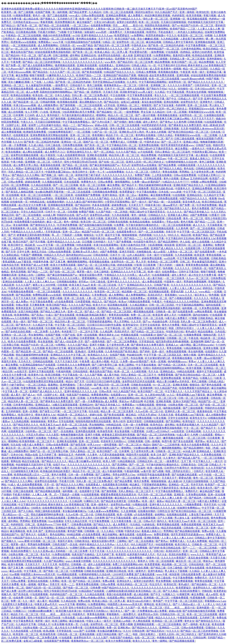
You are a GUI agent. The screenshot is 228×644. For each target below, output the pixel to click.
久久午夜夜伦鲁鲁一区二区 (127, 521)
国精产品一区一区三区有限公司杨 (97, 265)
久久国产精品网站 (54, 561)
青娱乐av (124, 401)
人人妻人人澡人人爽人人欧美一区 (168, 498)
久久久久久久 (175, 212)
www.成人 (75, 15)
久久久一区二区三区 (137, 172)
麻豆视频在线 (64, 49)
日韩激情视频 (80, 578)
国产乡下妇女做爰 (164, 105)
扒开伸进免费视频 (207, 205)
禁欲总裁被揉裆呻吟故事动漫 (155, 185)
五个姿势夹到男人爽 (203, 172)
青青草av (82, 89)
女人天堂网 (32, 112)
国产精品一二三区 (205, 222)
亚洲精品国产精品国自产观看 (120, 75)
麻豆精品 (85, 295)
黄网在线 (16, 461)
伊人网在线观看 (142, 621)
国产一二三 (189, 548)
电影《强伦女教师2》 (57, 558)
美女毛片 (46, 554)
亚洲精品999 (123, 65)
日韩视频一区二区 (177, 338)
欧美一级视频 (29, 584)
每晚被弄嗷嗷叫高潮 (212, 142)
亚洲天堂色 (73, 159)
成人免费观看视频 (12, 132)
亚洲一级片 (158, 351)
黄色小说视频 (171, 178)
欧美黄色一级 (9, 12)
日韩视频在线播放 (67, 282)
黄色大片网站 (106, 109)
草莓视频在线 (135, 178)
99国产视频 (213, 79)
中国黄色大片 (183, 188)
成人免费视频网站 (48, 45)
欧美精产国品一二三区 (183, 29)
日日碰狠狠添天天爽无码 (25, 471)
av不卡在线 (205, 475)
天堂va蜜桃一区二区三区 (49, 129)
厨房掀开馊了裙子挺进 (88, 175)
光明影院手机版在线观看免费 (154, 475)
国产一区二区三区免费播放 (122, 341)
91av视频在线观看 (67, 574)
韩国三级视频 (53, 268)
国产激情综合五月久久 (43, 225)
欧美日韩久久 (183, 544)
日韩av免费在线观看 (93, 15)
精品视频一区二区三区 (135, 292)
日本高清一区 (19, 558)
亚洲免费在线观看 (171, 378)
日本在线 (216, 132)
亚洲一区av (73, 248)
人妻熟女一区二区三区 (180, 252)
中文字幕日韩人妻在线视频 (72, 478)
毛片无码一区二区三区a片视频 (155, 495)
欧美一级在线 (155, 468)
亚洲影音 (179, 495)
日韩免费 (95, 588)
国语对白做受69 (144, 12)
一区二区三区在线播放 (129, 368)
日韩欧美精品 (76, 228)
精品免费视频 (163, 62)
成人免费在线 (43, 89)
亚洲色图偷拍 (215, 59)
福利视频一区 (190, 308)
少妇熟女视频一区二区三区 (183, 405)
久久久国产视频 (94, 375)
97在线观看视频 (156, 338)
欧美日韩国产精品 (57, 305)
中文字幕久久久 (174, 391)
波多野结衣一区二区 (191, 115)
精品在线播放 (206, 332)
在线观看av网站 (116, 598)
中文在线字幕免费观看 (214, 95)
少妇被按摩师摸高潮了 (61, 132)
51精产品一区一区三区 (105, 132)
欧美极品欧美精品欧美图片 (125, 258)
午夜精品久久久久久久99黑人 (27, 232)
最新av (6, 421)
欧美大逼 (6, 198)
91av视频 (14, 574)
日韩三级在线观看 (185, 139)
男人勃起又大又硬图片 (87, 368)
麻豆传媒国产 (85, 22)
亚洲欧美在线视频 (67, 441)
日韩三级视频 (61, 55)
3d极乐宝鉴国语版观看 (65, 405)
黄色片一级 (39, 15)
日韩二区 (185, 262)
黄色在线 (189, 168)
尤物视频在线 (144, 252)
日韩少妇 (159, 551)
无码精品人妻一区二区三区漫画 (187, 59)
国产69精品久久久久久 (129, 19)
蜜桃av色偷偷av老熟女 (93, 598)
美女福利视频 (21, 225)
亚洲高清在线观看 (133, 308)
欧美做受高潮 (105, 431)
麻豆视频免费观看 (161, 195)
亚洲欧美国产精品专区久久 (189, 185)
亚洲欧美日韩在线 (117, 571)
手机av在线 (173, 222)
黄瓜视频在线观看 (197, 19)
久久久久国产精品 (137, 129)
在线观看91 (158, 222)
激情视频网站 (123, 182)
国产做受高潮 (78, 445)
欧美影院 (121, 554)
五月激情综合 (73, 498)
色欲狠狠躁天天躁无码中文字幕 (206, 22)
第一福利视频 (60, 12)
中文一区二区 (29, 55)
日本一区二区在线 (154, 318)
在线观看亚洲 (21, 135)
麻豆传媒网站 (219, 388)
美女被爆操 (220, 312)
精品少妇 (83, 188)
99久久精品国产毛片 (167, 12)
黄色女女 (189, 621)
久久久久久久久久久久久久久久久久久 (120, 159)
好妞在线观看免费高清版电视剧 (53, 52)
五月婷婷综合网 (199, 178)
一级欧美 (179, 265)
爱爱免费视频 (39, 521)
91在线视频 (179, 195)
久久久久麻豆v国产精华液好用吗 (85, 202)
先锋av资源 (22, 305)
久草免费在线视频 (35, 159)
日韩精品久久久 (157, 215)
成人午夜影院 (48, 155)
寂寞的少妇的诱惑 (127, 22)
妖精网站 (160, 514)
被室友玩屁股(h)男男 (91, 275)
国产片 (169, 139)
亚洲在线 (55, 112)
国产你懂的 (121, 122)
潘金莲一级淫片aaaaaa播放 (63, 428)
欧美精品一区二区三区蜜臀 (163, 262)
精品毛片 (62, 328)
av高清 (105, 468)
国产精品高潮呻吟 (168, 242)
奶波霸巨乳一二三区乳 (116, 358)
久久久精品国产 (210, 425)
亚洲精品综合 (195, 195)
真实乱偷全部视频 (152, 102)
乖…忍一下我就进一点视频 (67, 235)
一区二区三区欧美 (63, 195)
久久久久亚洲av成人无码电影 (49, 551)
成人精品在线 (31, 19)
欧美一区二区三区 (153, 608)
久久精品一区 (70, 268)
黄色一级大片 (124, 139)
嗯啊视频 (37, 255)
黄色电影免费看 (78, 218)
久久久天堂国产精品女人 (199, 391)
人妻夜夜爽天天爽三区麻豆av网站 (171, 119)
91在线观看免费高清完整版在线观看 (44, 381)
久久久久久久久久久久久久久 (59, 238)
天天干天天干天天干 (203, 119)
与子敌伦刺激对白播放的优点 (78, 115)
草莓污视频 (210, 15)
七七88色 (29, 115)
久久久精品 (108, 531)
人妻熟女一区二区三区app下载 (113, 29)
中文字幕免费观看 (71, 168)
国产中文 (172, 99)
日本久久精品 (63, 95)
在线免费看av (104, 69)
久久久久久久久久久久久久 (118, 175)
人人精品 (49, 82)
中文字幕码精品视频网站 (153, 82)
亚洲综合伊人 (125, 581)
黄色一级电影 (139, 215)
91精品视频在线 (193, 348)
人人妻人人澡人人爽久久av (40, 282)
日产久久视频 (165, 518)
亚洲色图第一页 (206, 608)
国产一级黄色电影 (95, 341)
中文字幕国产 (38, 278)
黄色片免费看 (118, 129)
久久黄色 (55, 332)
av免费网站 (138, 35)
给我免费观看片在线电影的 (79, 29)
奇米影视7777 (69, 332)
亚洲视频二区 (158, 85)
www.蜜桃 (7, 475)
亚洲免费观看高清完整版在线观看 (49, 135)
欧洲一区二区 (122, 371)
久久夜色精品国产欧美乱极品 (122, 351)
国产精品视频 (24, 295)
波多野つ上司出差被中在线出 (97, 59)
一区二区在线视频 (54, 498)
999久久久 (174, 235)
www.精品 (205, 292)
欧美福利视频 (58, 408)
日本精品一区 (89, 109)
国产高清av (38, 315)
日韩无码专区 (202, 85)
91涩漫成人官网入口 (71, 99)
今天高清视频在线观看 (161, 228)
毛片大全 (154, 371)
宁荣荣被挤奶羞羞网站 (100, 322)
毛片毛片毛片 (47, 49)
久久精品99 (95, 12)
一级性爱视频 (109, 445)
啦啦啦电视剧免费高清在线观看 (94, 421)
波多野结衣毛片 (190, 102)
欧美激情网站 (22, 315)
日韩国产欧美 (162, 285)
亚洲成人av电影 (122, 621)
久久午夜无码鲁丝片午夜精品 (18, 29)
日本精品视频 (194, 431)
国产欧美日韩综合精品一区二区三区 (189, 132)
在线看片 (43, 534)
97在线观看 (172, 52)
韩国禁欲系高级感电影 (158, 25)
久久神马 (132, 82)
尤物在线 (207, 591)
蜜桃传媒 (161, 405)
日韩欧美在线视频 (118, 222)
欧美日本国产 (21, 242)
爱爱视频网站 (90, 278)
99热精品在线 (37, 202)
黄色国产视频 (75, 531)
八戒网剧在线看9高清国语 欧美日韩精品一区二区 (134, 591)
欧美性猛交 (161, 328)
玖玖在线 (94, 411)
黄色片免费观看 (15, 159)
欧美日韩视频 (53, 375)
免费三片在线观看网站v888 (141, 198)
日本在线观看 (72, 182)
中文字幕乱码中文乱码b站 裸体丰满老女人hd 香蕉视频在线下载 (54, 505)
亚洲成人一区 (119, 278)
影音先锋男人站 (192, 202)
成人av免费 (32, 92)
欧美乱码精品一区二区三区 (133, 584)
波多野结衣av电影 (100, 215)
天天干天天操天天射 (25, 298)
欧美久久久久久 (142, 641)
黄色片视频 (187, 222)
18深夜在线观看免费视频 (39, 568)
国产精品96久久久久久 (145, 628)
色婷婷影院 (179, 15)
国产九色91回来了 (102, 122)
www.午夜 (58, 42)
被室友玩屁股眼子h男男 (210, 139)
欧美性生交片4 (198, 418)
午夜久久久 (27, 122)
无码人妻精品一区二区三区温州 (173, 152)
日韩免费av (135, 501)
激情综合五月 (66, 455)
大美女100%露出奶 (105, 22)
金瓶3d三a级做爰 (131, 102)
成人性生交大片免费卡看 (32, 205)
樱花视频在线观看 (144, 312)
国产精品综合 (41, 72)
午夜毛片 (52, 378)
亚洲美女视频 (211, 348)
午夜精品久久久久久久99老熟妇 (24, 139)
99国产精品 (132, 208)
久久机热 (13, 638)
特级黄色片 (109, 378)
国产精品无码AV (156, 631)
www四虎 (101, 32)
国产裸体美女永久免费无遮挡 (25, 59)
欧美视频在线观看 (68, 102)
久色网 (34, 49)
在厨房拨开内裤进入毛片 (141, 554)
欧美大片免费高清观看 (63, 265)
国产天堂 (198, 99)
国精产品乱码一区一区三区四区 (44, 588)
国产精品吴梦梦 (78, 12)
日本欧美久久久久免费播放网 (74, 365)
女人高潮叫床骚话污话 (106, 348)
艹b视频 (62, 32)
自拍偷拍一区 (186, 89)
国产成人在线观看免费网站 (38, 65)
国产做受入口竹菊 (50, 411)
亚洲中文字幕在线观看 (42, 371)
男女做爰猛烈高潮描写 (205, 262)
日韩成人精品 (139, 65)
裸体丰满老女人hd (109, 335)
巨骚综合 (33, 478)
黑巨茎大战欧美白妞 (162, 188)
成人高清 (155, 69)
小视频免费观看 (193, 505)
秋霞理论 (152, 32)
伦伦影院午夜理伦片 (145, 242)
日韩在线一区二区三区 (14, 119)
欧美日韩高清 (19, 268)
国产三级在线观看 (58, 15)
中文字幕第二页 (33, 571)
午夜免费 (16, 62)
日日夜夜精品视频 (26, 32)
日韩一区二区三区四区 (162, 305)
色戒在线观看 (36, 328)
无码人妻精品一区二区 (83, 451)
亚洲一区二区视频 (114, 208)
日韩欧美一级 (163, 312)
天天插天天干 (170, 478)
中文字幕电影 (75, 32)
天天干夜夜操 (77, 198)
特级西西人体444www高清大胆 (207, 129)
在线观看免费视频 (101, 25)
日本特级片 (100, 242)
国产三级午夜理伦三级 (105, 365)
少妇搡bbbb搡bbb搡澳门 (147, 448)
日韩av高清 (106, 391)
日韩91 (147, 368)
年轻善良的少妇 (175, 332)
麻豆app (138, 139)
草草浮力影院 (13, 628)
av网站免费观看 (209, 182)
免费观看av (45, 42)
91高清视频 (145, 59)
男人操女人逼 (182, 518)
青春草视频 (47, 22)
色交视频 (6, 142)
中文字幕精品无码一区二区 (122, 145)
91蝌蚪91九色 (92, 501)
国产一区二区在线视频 (151, 232)
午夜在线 (194, 338)
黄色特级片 (54, 115)
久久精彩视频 (52, 168)
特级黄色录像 (41, 262)
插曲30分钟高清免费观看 (57, 35)
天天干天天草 (50, 564)
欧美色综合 (157, 425)
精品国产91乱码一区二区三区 (197, 25)
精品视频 (204, 258)
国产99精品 (108, 368)
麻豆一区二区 (54, 222)
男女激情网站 (36, 335)
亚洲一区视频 (78, 398)
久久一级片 (29, 601)
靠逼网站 (55, 308)
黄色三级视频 (95, 85)
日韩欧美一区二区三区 (168, 451)
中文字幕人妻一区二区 (15, 391)
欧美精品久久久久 (135, 338)
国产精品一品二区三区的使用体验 (42, 62)
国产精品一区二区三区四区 (117, 312)
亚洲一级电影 (187, 12)
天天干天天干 (106, 39)
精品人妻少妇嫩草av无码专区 (106, 188)
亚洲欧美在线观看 (87, 65)
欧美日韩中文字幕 (56, 348)
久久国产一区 (133, 608)
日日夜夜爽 (149, 265)
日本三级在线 (53, 145)
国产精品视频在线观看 (135, 438)
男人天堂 (141, 262)
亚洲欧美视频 (180, 385)
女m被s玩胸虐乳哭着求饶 (50, 192)
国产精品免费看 (168, 165)
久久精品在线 (69, 601)
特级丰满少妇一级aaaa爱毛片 (162, 205)
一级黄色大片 (197, 149)
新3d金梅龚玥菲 (139, 109)
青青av (65, 308)
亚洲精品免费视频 (116, 15)
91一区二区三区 (162, 385)
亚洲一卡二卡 (97, 172)
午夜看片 (157, 302)
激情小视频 (135, 122)
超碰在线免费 (33, 182)
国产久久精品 (26, 511)
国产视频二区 (49, 175)
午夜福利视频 (64, 371)
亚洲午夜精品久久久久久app (97, 35)
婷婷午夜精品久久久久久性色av (97, 544)
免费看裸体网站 (100, 395)
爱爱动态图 (177, 292)
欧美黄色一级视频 (171, 69)
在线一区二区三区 (145, 638)
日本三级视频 (160, 59)
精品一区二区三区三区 (149, 408)
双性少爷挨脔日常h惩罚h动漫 (81, 162)
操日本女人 (201, 295)
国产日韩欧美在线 (57, 178)
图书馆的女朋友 (27, 368)
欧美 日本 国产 (159, 455)
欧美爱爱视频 (153, 564)
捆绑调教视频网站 (78, 262)
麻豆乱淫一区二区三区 (19, 448)
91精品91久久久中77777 (176, 182)
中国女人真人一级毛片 (99, 621)
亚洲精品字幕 (214, 72)
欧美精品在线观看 (203, 55)
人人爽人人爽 (40, 495)
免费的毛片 (192, 491)
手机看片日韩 (67, 481)
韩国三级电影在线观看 (48, 511)
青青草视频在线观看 (168, 524)
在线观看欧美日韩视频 (124, 149)
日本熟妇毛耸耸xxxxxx (26, 22)
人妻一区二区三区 (35, 218)
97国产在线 (69, 335)
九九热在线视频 (184, 255)
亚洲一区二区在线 (198, 105)
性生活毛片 (156, 584)
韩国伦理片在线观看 (138, 455)
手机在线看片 (166, 32)
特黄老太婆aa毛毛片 (44, 79)
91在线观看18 (74, 258)
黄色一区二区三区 (193, 218)
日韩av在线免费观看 (185, 175)
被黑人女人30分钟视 (44, 285)
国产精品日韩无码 (43, 578)
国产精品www (86, 125)
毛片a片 (126, 165)
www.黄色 (111, 62)
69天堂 (5, 95)
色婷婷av (214, 19)
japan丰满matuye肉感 (193, 79)
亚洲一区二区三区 (80, 135)
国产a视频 (158, 471)
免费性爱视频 (162, 534)
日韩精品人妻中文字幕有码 (178, 42)
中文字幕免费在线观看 (140, 95)
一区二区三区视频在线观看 (184, 95)
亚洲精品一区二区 (179, 485)
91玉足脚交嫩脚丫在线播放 (31, 438)
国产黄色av (166, 122)
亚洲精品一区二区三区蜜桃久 (73, 79)
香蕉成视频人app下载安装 (17, 262)
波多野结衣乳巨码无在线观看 (139, 381)
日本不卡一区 (118, 255)
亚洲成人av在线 (56, 159)
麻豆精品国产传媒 (210, 491)
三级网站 (41, 275)
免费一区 (7, 278)
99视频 (209, 35)
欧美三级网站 (127, 365)
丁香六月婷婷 (165, 265)
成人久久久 (199, 225)
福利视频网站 (96, 428)
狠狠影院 (147, 105)
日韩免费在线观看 (168, 198)
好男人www (94, 445)
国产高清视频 (68, 388)
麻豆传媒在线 (77, 621)
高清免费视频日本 (65, 22)
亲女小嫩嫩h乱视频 (148, 39)
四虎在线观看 (19, 618)
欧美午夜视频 (194, 368)
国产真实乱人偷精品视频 (20, 192)
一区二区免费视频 (65, 245)
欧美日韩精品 (21, 278)
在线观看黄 (65, 358)
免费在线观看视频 (177, 351)
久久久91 (18, 142)
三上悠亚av (17, 248)
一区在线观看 (174, 202)
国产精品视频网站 (110, 438)
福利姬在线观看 (172, 408)
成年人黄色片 (151, 122)
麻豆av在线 (16, 571)
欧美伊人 (7, 488)
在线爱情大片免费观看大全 (18, 604)
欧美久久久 (213, 441)
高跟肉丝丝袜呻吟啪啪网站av (56, 92)
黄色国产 (158, 601)
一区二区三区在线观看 (90, 105)
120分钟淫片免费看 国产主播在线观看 (134, 574)
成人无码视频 (32, 418)
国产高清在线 (21, 594)
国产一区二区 (137, 465)
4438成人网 (49, 215)
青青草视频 (84, 488)
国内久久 (162, 521)
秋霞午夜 (50, 109)
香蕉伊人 (143, 561)
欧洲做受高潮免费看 (35, 132)
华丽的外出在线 (66, 215)
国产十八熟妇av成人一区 (187, 604)
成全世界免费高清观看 (162, 75)
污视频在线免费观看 (139, 302)
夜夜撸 (213, 198)
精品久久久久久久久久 (95, 258)
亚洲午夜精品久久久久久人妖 (64, 242)
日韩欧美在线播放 (118, 538)
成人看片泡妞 (155, 278)
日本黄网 (18, 115)
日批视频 (73, 212)
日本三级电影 (102, 272)
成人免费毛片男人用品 (26, 165)
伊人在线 (32, 228)
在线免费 (18, 598)
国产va (176, 25)
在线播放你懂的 (56, 202)
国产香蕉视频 (115, 318)
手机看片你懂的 (47, 32)
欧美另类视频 (194, 15)
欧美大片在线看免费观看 (22, 341)
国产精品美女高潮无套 (114, 501)
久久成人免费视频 (197, 541)
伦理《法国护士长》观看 (51, 395)
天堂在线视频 (89, 159)
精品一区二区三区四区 (196, 69)
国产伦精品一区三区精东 (17, 79)
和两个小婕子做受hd (13, 385)
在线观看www (119, 395)
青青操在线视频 (15, 149)
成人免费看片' (58, 448)
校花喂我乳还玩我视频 (83, 308)
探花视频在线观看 (159, 292)
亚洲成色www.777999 (49, 524)
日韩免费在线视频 (73, 145)
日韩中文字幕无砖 (189, 272)
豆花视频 (91, 631)
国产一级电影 (191, 624)
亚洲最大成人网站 (178, 215)
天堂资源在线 (53, 232)
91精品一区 (109, 42)
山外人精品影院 (136, 255)
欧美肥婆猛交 (122, 35)
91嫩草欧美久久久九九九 (109, 49)
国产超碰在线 (66, 378)
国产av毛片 (82, 215)
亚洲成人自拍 (26, 275)
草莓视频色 (62, 198)
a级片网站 (186, 345)
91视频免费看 (33, 238)
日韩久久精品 (165, 135)
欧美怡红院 (203, 12)
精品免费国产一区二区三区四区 (61, 59)
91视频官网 (185, 315)
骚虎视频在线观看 (65, 65)
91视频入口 (206, 378)
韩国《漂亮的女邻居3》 (182, 328)
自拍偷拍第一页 (19, 202)
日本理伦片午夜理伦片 (177, 468)
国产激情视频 (68, 105)
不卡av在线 (40, 378)
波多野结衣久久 (202, 588)
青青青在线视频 (204, 581)
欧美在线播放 (13, 152)
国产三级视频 (26, 12)
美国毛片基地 (9, 361)
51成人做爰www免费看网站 (104, 511)
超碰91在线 (96, 415)
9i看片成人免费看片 (177, 318)
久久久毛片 (117, 198)
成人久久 (41, 115)
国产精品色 (111, 302)
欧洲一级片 (154, 272)
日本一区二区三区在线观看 (203, 365)
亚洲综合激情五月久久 (80, 152)
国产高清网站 (174, 421)
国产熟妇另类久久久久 (177, 208)
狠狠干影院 (38, 318)
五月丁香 (187, 461)
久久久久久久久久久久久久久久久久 (83, 62)
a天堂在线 (110, 105)
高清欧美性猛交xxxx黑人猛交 (137, 92)
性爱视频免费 (198, 598)
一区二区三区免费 (78, 551)
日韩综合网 (149, 159)
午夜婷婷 (6, 348)
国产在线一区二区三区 (112, 162)
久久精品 (160, 92)
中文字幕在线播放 (147, 192)
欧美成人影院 (188, 488)
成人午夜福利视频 (113, 471)
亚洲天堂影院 (127, 252)
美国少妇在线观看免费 (119, 594)
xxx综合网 (83, 238)
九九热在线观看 (121, 215)
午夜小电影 (17, 162)
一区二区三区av (80, 25)
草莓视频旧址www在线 (202, 109)
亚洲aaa (185, 178)
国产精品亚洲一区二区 (26, 102)
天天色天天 (25, 361)
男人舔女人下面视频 (176, 571)
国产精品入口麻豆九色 (53, 312)
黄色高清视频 (19, 272)
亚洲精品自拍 (89, 55)
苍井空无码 (197, 485)
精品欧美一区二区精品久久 (73, 415)
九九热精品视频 (170, 39)
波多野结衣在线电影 (110, 55)
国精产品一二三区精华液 (166, 445)
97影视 (138, 265)
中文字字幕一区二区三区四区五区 (203, 192)
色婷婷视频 (146, 235)
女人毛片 (114, 618)
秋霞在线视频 (37, 488)
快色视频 (168, 268)
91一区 (153, 65)
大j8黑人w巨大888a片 (158, 431)
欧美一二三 (68, 584)
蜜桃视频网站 (88, 248)
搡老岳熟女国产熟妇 (22, 52)
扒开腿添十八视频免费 (136, 188)
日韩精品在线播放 (206, 168)
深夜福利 (89, 32)
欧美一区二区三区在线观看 (165, 79)
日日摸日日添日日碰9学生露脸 (104, 325)
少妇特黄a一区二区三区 (39, 431)
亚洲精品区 (83, 388)
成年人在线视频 (122, 69)
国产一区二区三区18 (130, 445)
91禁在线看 (69, 618)
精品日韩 (186, 235)
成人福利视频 (89, 288)
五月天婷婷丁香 (48, 455)
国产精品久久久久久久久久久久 (206, 82)
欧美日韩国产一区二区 (185, 62)
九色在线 (220, 332)
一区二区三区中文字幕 (75, 411)
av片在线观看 (146, 152)
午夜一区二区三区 (178, 159)
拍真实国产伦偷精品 (78, 395)
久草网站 (55, 581)
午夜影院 (101, 538)
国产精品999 (13, 55)
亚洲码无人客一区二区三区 (180, 411)
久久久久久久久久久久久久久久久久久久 (129, 551)
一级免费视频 (157, 52)
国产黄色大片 (24, 325)
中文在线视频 (118, 95)
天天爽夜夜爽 (37, 305)
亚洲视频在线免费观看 (61, 205)
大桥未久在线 (19, 478)
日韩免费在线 (218, 278)
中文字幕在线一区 (115, 328)
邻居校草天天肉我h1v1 (114, 441)
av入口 (171, 395)
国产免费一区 (13, 65)
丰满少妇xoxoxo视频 (20, 72)
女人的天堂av (106, 99)
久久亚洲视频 (129, 511)
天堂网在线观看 (153, 178)
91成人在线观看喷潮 (153, 218)
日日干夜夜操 (96, 89)
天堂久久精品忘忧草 (32, 212)
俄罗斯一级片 (85, 272)
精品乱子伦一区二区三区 (120, 135)
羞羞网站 (144, 195)
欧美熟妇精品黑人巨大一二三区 (32, 475)
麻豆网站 (73, 338)
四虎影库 (96, 92)
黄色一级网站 (160, 641)
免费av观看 (109, 581)
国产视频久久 (48, 19)
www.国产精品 (85, 45)
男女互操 (146, 112)
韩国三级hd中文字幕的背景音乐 (156, 149)
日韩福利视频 (48, 102)
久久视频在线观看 (52, 182)
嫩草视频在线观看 (174, 438)
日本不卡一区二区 (115, 89)
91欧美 (218, 378)
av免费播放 (88, 69)
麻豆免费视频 (35, 109)
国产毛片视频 (38, 242)
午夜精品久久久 (137, 278)
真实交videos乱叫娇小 (139, 601)
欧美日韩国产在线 (126, 39)
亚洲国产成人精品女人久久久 (167, 248)
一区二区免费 (41, 332)
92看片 (66, 468)
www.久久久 (186, 295)
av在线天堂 (21, 371)
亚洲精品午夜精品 (66, 528)
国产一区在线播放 (104, 19)
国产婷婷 (145, 351)
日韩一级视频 (153, 441)
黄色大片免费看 (171, 325)
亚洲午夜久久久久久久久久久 (124, 282)
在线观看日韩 (193, 248)
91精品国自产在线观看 (92, 591)
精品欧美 (30, 245)
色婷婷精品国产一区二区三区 (163, 49)
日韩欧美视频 (195, 122)
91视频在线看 (140, 505)
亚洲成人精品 (191, 142)
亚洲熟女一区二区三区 (14, 335)
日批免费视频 (152, 378)
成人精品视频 (141, 594)
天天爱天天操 (218, 558)
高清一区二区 (47, 478)
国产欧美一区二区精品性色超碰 (166, 45)
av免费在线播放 (64, 368)
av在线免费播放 (116, 172)
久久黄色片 (170, 458)
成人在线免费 (98, 318)
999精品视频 (74, 534)
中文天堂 (131, 59)
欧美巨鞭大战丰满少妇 (69, 611)
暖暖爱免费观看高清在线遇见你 (119, 495)
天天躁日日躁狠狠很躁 (174, 22)
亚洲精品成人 (168, 371)
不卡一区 (18, 198)
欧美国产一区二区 (215, 485)
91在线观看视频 (213, 122)
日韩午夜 (144, 85)
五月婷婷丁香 (41, 308)
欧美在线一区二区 (43, 95)
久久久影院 (53, 435)
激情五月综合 (39, 252)
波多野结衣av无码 (26, 548)
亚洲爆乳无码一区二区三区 (55, 208)
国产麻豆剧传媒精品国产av (105, 165)
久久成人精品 (36, 145)
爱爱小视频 (56, 298)
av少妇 (76, 35)
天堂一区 (123, 228)
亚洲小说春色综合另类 (133, 245)
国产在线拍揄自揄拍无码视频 (96, 225)
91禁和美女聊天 (130, 388)
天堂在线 (174, 322)
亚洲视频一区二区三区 (38, 162)
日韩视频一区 (135, 142)
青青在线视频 (170, 172)
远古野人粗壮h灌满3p (17, 508)
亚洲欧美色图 (63, 578)
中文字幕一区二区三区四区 (70, 325)
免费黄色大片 (89, 182)
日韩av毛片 (150, 521)
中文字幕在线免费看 (42, 302)
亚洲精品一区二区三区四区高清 (36, 188)
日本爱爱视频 (83, 302)
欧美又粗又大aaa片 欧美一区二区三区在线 (93, 285)
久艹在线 (37, 82)
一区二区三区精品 (142, 29)
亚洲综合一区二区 (39, 119)
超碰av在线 (101, 125)
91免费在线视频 (143, 418)
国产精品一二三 (133, 238)
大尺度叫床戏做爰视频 (112, 455)
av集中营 (146, 471)
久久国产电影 (104, 212)
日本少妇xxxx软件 (205, 89)
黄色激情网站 (161, 29)
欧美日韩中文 (80, 172)
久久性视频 (38, 348)
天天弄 (184, 129)
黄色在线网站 (58, 534)
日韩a (75, 208)
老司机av (84, 282)
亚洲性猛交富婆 (143, 55)
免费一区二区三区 (141, 315)
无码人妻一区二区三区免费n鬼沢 (110, 79)
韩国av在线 (31, 455)
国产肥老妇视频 (129, 348)
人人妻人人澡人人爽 (209, 29)
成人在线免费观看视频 (30, 485)
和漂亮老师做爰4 (155, 35)
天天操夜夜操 (215, 225)
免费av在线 (90, 99)
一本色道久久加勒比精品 (189, 32)
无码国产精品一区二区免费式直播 (39, 638)
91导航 (83, 428)
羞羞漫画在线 (205, 411)
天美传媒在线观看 (135, 32)
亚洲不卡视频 (97, 345)
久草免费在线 (100, 295)
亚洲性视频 (183, 75)
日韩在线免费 (174, 218)
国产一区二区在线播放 (29, 215)
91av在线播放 (56, 521)
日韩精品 (83, 318)
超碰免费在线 (119, 205)
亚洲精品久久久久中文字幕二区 (129, 272)
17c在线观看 (206, 435)
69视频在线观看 (187, 165)
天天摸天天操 (140, 69)
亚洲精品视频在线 (118, 119)
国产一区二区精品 (104, 152)
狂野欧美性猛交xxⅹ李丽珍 (39, 198)
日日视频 (87, 242)
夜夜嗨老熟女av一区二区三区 (121, 85)
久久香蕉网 (220, 35)
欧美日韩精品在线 (212, 202)
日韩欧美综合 (189, 465)
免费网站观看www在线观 (47, 295)
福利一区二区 (66, 175)
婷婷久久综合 (91, 168)
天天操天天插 (111, 92)
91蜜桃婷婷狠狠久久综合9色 (182, 162)
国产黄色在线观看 (212, 385)
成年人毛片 (171, 315)
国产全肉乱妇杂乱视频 (18, 332)
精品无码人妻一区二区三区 (124, 155)
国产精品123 (9, 25)
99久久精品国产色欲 (166, 388)
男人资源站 (74, 69)
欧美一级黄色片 (151, 478)
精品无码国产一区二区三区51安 (159, 398)
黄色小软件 (119, 421)
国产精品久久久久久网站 (26, 175)
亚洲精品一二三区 (170, 628)
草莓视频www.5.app (31, 498)
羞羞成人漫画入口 (200, 159)
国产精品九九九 (102, 524)
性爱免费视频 (29, 388)
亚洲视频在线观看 (206, 42)
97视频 (193, 318)
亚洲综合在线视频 (13, 282)
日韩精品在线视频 (43, 361)
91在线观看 (156, 129)
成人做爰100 (175, 481)
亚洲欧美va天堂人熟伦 (132, 132)
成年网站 (75, 55)
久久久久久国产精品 (98, 198)
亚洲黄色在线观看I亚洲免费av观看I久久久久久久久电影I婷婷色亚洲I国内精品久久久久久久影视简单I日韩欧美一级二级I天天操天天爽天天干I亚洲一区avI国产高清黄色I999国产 (99, 9)
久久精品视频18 (139, 305)
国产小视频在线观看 (181, 298)
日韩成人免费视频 (146, 72)
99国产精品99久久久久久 (194, 198)
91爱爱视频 (138, 431)
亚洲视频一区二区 (158, 298)
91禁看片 (214, 215)
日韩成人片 (185, 99)
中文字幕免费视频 (196, 45)
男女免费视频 (164, 581)
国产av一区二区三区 (17, 49)
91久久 (173, 89)
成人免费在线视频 (27, 39)
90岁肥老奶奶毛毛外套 (154, 125)
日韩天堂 (101, 119)
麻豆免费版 (22, 75)
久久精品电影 (86, 268)
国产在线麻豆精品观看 (185, 475)
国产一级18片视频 (146, 115)
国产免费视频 (124, 242)
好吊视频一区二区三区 (43, 541)
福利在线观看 (214, 305)
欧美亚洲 (200, 255)
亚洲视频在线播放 (83, 49)
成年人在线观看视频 (144, 518)
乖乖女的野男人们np (91, 208)
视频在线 (143, 75)
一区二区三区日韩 (196, 438)
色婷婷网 (181, 105)
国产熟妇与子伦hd (157, 89)
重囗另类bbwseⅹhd (204, 345)
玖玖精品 (136, 524)
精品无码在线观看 (172, 528)
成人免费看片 (136, 15)
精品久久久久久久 (166, 618)
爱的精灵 (220, 25)
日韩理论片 (9, 39)
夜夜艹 (222, 275)
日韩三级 (203, 465)
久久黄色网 (180, 122)
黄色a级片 (191, 332)
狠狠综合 (89, 235)
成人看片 (16, 395)
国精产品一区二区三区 (170, 335)
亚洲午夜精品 (110, 195)
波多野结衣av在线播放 (144, 165)
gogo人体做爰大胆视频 (79, 561)
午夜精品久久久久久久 (152, 348)
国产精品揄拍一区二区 (110, 112)
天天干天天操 (19, 109)
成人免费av (22, 302)
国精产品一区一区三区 (96, 142)
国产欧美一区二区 (27, 25)
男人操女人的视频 (156, 132)
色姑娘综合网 (160, 322)
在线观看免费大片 (127, 232)
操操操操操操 (38, 421)
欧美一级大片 (111, 388)
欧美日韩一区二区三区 (94, 222)
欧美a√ (73, 328)
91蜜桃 (103, 528)
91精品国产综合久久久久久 (119, 72)
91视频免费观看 (22, 15)
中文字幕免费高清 (24, 621)
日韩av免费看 (16, 182)
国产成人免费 (9, 591)
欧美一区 (66, 581)
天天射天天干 (136, 205)
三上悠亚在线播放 (162, 175)
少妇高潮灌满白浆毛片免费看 (79, 112)
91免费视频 (32, 208)
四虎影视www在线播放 (24, 42)
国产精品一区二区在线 (75, 165)
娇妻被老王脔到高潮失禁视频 (34, 235)
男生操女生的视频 (196, 92)
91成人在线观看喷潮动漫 (72, 155)
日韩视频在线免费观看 (105, 192)
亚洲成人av (172, 345)
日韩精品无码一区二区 (150, 461)
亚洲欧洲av (124, 628)
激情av (53, 358)
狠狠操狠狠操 (216, 92)
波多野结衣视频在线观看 (25, 155)
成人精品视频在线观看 (14, 408)
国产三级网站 (103, 475)
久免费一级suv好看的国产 (146, 182)
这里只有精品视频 (29, 312)
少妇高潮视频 (155, 245)
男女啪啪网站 (97, 425)
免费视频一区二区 (154, 139)
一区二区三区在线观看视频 (176, 225)
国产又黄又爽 (58, 262)
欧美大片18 (100, 305)
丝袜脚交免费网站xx (189, 508)
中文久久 (171, 35)
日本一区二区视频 (177, 112)
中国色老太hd (139, 45)
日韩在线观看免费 (191, 574)
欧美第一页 (72, 624)
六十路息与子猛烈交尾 (49, 29)
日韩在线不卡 (78, 85)
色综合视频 (137, 358)
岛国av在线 (119, 178)
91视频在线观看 (146, 405)
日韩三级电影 (101, 129)
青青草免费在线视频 (197, 265)
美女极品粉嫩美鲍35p (75, 511)
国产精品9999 (83, 205)
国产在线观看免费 (205, 252)
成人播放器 (202, 155)
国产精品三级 (158, 568)
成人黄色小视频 (100, 361)
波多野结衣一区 (178, 82)
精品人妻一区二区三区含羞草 (117, 411)
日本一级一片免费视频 (14, 145)
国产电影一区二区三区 (41, 322)
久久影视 (89, 119)
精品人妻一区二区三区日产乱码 (114, 268)
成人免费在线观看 (88, 139)
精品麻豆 (58, 288)
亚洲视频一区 (178, 19)
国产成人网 (45, 55)
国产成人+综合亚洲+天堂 (147, 268)
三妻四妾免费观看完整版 (48, 458)
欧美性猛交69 (131, 325)
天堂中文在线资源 (150, 325)
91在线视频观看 (161, 275)
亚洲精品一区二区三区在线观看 (57, 39)
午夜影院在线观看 (188, 618)
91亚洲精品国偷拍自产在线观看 (83, 42)
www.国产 (79, 631)
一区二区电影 (120, 212)
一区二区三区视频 (78, 448)
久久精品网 (106, 332)
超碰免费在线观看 (152, 258)
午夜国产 (26, 255)
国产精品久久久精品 (171, 168)
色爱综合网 (136, 401)
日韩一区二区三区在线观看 (119, 12)
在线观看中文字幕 (90, 491)
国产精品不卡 (130, 185)
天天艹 (111, 242)
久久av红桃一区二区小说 (149, 411)
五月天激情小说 (94, 458)
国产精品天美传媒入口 (197, 212)
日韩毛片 (58, 162)
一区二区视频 (83, 132)
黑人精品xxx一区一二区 (110, 338)
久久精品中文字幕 (214, 195)
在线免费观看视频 (53, 508)
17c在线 (44, 112)
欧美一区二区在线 (149, 22)
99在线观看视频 (165, 544)
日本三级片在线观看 (54, 248)
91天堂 (100, 235)
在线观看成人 (107, 65)
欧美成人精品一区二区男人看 (111, 52)
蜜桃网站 (101, 115)
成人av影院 (160, 252)
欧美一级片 (86, 19)
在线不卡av (59, 465)
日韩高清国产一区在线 (65, 544)
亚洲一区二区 (75, 312)
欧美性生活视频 (138, 228)
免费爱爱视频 (166, 375)
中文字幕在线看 (176, 92)
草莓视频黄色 (18, 228)
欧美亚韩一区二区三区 (191, 35)
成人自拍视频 (16, 112)
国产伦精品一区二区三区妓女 (148, 332)
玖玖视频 (50, 328)
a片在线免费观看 (64, 302)
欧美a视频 (49, 631)
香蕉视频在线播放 (168, 72)
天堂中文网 (23, 252)
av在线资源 (178, 431)
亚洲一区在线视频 (87, 335)
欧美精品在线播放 (21, 95)
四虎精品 (186, 52)
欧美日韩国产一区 (108, 451)
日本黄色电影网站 (192, 49)
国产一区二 (125, 634)
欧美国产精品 (201, 235)
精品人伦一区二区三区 (121, 115)
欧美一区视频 (108, 139)
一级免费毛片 (115, 32)
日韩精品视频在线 (39, 408)
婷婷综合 (208, 288)
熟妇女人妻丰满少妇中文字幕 (148, 99)
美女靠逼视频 (46, 341)
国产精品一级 (82, 92)
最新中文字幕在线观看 (210, 371)
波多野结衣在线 (200, 518)
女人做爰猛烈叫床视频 (39, 85)
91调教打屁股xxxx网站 (83, 548)
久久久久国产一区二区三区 (65, 72)
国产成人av (29, 395)
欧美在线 (8, 315)
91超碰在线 (149, 524)
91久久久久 (160, 235)
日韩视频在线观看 (154, 421)
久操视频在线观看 (214, 115)
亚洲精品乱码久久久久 (140, 285)
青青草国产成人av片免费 (35, 265)
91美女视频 (160, 418)
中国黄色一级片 (173, 282)
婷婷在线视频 (125, 265)
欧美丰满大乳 (205, 488)
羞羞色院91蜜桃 (182, 55)
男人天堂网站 (122, 322)
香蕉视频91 (98, 135)
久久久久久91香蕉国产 (180, 85)
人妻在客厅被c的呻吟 (192, 39)
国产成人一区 (92, 312)
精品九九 (98, 302)
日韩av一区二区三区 (152, 208)
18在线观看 (77, 558)
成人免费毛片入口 (55, 152)
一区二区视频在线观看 (24, 45)
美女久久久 (161, 95)
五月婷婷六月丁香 (68, 19)
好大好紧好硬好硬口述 (158, 358)
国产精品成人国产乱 (68, 109)
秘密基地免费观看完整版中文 (60, 139)
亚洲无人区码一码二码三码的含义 (168, 109)
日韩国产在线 (204, 145)
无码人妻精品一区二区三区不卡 (26, 172)
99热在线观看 (84, 245)
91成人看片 (183, 435)
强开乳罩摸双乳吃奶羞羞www (178, 145)
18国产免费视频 (199, 215)
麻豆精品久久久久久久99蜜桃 (131, 498)
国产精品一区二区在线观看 (54, 25)
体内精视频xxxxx (36, 178)
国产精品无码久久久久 (130, 378)
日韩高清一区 (68, 45)
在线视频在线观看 (177, 514)
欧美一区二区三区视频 (93, 185)
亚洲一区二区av (128, 195)
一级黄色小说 (152, 558)
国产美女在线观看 (65, 315)
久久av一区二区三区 (198, 278)
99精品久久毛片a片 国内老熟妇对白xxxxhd (68, 255)
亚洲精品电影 (75, 119)
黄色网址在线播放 (87, 39)
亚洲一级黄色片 (100, 505)
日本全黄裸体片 (114, 428)
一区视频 (104, 278)
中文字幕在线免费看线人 (77, 122)
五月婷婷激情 (13, 411)
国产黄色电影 (35, 558)
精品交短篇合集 (31, 461)
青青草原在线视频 (130, 218)
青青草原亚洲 (24, 308)
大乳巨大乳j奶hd (147, 415)
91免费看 (119, 225)
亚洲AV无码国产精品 (185, 401)
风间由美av (115, 308)
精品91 (69, 381)
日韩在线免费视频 (26, 99)
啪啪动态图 (210, 335)
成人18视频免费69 (48, 105)
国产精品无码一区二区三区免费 (112, 45)
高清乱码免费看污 (21, 551)
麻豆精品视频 (154, 42)
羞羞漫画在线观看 (51, 165)
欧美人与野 (110, 461)
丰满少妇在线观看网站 (106, 245)
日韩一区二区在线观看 (162, 561)
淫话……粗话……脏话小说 (128, 25)
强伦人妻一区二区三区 (156, 19)
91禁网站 (61, 345)
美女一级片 (20, 322)
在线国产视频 (43, 12)
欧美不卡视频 (96, 218)
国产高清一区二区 (95, 145)
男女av (6, 175)
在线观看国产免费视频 (88, 195)
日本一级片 (153, 255)
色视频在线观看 (130, 335)
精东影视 (169, 245)
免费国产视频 (142, 175)
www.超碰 (176, 192)
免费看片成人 (118, 142)
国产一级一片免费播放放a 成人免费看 (97, 401)
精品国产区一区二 (209, 401)
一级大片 (218, 461)
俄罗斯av (200, 441)
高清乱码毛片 (155, 295)
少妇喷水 (36, 508)
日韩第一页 (53, 488)
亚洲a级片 (81, 351)
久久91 (127, 631)
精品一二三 (70, 125)
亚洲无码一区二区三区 (189, 245)
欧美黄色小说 (36, 375)
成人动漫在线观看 (85, 149)
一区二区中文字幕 (88, 332)
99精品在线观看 (186, 371)
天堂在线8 (120, 548)
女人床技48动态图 (155, 395)
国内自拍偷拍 (65, 149)
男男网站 (185, 172)
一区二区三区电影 (73, 458)
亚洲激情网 (197, 341)
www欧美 (97, 388)
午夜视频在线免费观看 (21, 89)
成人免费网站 (117, 295)
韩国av (19, 168)
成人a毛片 (8, 99)
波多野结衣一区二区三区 (131, 42)
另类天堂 (171, 232)
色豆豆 (115, 361)
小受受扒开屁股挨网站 (117, 202)
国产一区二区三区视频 (66, 185)
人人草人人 (191, 292)
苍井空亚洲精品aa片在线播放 (109, 82)
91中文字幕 (95, 478)
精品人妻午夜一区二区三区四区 (107, 578)
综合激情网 (85, 418)
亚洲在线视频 (171, 102)
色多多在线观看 (101, 205)
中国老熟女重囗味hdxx (205, 152)
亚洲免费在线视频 (149, 145)
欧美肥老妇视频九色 (188, 425)
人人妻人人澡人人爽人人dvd (185, 288)
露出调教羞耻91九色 (91, 102)
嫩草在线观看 (127, 534)
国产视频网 (122, 109)
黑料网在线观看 (139, 79)
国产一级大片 (139, 202)
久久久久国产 (24, 285)
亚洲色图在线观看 (86, 431)
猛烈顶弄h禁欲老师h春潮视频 (95, 178)
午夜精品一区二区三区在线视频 (24, 35)
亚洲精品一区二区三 (13, 85)
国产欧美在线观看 (92, 72)
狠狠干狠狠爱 (37, 75)
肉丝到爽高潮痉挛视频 (158, 15)
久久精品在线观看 (148, 168)
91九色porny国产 (15, 69)
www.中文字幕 (45, 245)
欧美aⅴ (122, 302)
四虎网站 (102, 308)
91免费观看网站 (162, 55)
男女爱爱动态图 (138, 52)
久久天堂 (136, 322)
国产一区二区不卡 (135, 49)
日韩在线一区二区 (114, 608)
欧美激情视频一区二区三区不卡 (37, 441)
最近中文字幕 (113, 235)
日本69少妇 (17, 455)
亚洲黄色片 (207, 102)
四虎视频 (120, 59)
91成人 (49, 315)
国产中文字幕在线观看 (119, 518)
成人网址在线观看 (33, 152)
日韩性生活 (164, 511)
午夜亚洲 (186, 72)
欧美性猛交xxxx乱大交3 (78, 129)
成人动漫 (128, 55)
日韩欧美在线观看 (141, 385)
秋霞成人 (216, 298)
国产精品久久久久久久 (54, 461)
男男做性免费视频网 (195, 282)
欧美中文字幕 (35, 268)
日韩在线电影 (101, 255)
